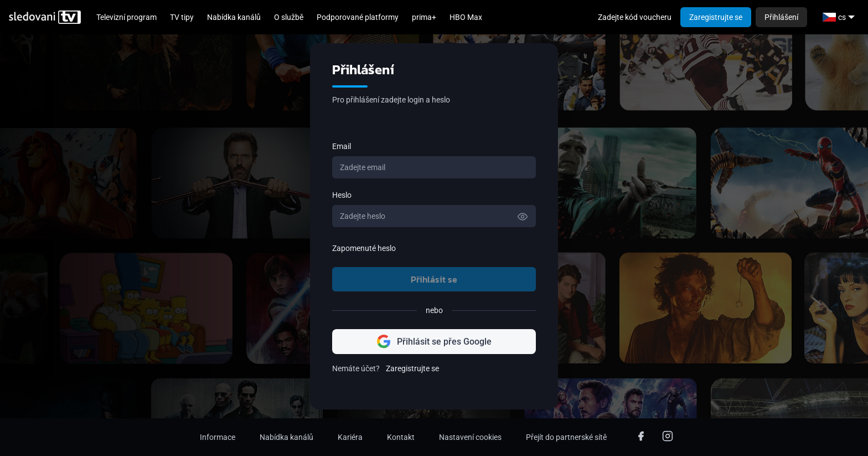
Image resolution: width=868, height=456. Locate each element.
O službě (289, 17)
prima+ (424, 17)
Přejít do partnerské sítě (566, 437)
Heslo (342, 195)
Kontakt (401, 437)
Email (342, 146)
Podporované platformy (358, 17)
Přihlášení (781, 17)
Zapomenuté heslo (364, 248)
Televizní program (126, 17)
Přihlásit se (434, 279)
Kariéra (350, 437)
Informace (218, 437)
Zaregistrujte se (716, 17)
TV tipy (182, 17)
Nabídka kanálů (234, 17)
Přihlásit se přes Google (434, 342)
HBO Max (466, 17)
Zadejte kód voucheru (635, 17)
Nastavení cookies (470, 437)
